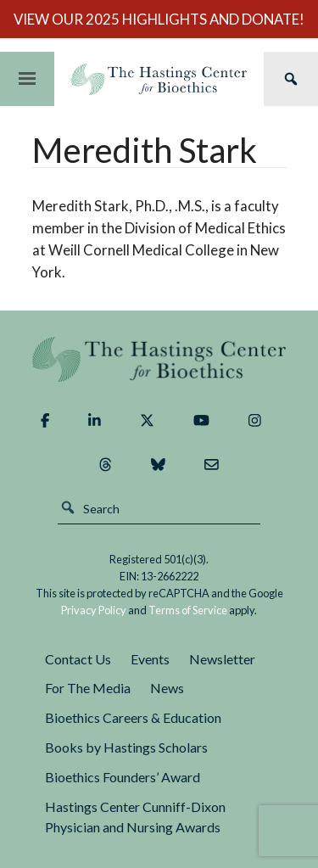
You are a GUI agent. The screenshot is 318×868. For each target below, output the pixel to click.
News (167, 688)
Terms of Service (188, 610)
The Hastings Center (159, 359)
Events (150, 659)
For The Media (88, 688)
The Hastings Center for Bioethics (159, 79)
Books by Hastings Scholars (126, 747)
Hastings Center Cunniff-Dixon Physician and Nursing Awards (135, 817)
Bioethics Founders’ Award (123, 777)
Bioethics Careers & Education (133, 717)
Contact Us (78, 659)
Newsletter (222, 659)
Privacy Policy (94, 610)
